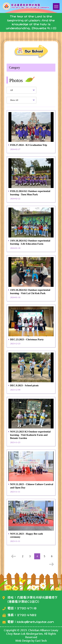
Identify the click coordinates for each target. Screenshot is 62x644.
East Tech (41, 641)
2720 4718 (27, 608)
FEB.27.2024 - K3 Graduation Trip (29, 145)
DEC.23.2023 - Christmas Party (27, 339)
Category (15, 68)
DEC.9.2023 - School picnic (24, 385)
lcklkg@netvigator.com (35, 622)
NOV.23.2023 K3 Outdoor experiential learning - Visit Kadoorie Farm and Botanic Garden (30, 435)
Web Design (23, 641)
